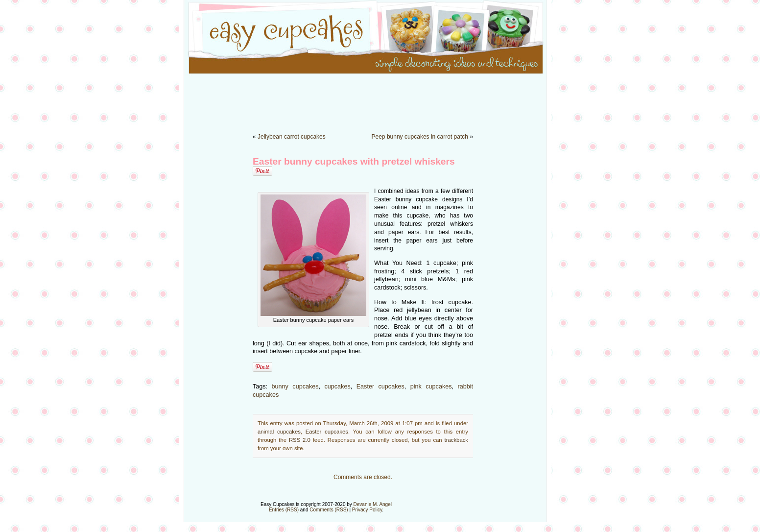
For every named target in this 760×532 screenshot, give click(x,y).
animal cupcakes (279, 432)
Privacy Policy (367, 510)
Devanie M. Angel (373, 504)
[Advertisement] (380, 98)
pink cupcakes (431, 387)
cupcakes (338, 387)
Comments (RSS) (329, 510)
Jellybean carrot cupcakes (292, 137)
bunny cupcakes (295, 387)
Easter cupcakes (380, 387)
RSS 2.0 (300, 440)
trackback (456, 440)
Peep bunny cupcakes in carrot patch (420, 137)
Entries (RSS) (284, 510)
